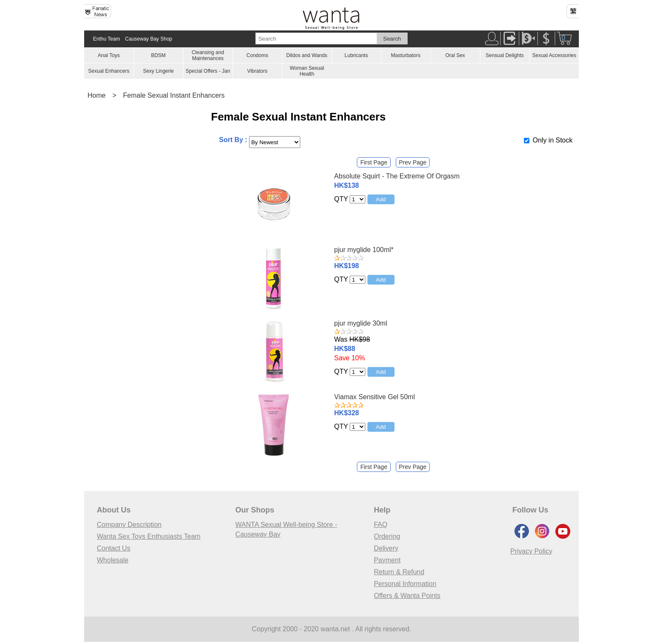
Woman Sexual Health (307, 71)
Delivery (386, 548)
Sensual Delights (504, 55)
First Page (374, 162)
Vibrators (258, 71)
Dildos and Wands (307, 55)
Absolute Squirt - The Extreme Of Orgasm (397, 176)
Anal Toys (109, 55)
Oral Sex (455, 55)
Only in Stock (553, 140)
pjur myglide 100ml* (364, 250)
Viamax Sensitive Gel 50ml (374, 397)
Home (97, 95)
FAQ (381, 525)
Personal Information (405, 584)
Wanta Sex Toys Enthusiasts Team (149, 536)
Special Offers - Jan (208, 71)
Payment (387, 560)
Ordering (387, 536)
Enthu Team (107, 39)
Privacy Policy (531, 551)
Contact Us (114, 548)
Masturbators (405, 55)
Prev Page (412, 162)
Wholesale (113, 560)
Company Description (129, 525)
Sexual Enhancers (109, 71)
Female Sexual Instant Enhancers (174, 95)
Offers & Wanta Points (407, 596)
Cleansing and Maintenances (208, 55)
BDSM (158, 55)
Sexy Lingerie (158, 71)
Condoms (257, 55)
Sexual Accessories (554, 55)
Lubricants (356, 55)
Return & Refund (399, 572)
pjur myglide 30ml (360, 323)
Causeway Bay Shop (149, 39)
